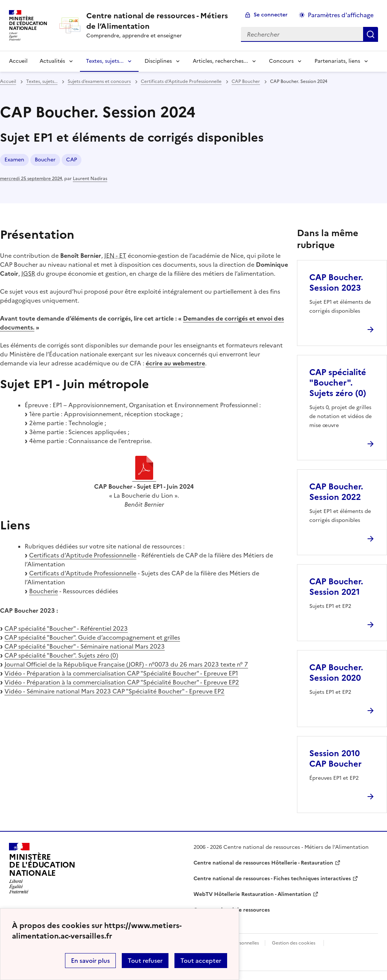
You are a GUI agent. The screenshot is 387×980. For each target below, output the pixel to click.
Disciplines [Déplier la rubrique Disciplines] (158, 61)
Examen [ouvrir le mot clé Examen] (14, 160)
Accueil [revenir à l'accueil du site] (18, 61)
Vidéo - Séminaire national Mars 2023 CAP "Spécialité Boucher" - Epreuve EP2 (114, 691)
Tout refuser (145, 961)
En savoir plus (90, 961)
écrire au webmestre (175, 363)
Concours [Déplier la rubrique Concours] (281, 61)
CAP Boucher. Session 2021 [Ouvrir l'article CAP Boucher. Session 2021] (336, 587)
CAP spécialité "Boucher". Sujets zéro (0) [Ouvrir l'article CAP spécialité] (338, 383)
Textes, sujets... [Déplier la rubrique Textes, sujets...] (105, 61)
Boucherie (44, 591)
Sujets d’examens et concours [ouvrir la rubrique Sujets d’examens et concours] (99, 81)
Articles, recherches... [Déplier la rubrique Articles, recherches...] (220, 61)
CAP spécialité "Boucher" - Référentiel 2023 (66, 628)
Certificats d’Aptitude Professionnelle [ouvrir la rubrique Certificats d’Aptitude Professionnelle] (181, 81)
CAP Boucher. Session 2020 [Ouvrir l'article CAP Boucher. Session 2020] (336, 673)
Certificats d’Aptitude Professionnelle (83, 555)
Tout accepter (201, 961)
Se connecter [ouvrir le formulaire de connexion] (271, 15)
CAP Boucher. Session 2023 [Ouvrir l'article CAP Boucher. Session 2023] (336, 283)
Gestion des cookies (294, 943)
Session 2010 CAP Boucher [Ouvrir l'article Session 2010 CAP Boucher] (335, 759)
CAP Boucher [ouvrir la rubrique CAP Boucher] (246, 81)
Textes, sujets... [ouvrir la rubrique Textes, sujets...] (42, 81)
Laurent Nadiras (90, 179)
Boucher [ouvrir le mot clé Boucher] (45, 160)
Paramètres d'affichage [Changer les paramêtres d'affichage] (341, 15)
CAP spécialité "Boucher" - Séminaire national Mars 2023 (85, 646)
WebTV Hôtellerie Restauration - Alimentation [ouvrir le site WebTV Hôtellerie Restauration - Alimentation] (252, 894)
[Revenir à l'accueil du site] (42, 868)
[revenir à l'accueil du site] (158, 21)
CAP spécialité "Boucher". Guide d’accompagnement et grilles (92, 637)
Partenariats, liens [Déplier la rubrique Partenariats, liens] (337, 61)
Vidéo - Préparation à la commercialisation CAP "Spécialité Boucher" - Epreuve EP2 (122, 682)
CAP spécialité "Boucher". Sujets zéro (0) (61, 655)
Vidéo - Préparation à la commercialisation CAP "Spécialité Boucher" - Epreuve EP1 (121, 673)
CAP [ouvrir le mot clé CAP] (72, 160)
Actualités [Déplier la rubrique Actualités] (52, 61)
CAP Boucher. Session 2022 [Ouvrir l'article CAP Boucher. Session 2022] (336, 492)
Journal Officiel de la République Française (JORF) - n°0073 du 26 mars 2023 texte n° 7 (126, 664)
